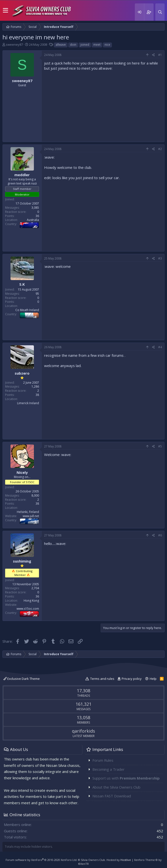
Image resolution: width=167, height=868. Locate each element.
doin (73, 45)
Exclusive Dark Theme (22, 679)
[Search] (160, 12)
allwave (61, 45)
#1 (160, 55)
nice (107, 45)
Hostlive (126, 860)
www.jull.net (31, 516)
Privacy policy (132, 679)
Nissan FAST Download (112, 796)
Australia (33, 220)
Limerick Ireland (28, 403)
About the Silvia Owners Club (116, 787)
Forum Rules (103, 760)
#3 (160, 258)
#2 (160, 149)
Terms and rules (102, 679)
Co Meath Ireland (27, 310)
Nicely (22, 472)
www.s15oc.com (28, 609)
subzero (22, 373)
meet (97, 45)
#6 (160, 535)
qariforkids (83, 731)
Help (153, 679)
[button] (5, 11)
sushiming (22, 561)
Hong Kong (31, 601)
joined (85, 45)
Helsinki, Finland (28, 512)
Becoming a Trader (108, 769)
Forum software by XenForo (41, 860)
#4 (160, 347)
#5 (160, 446)
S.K (22, 284)
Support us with (126, 778)
